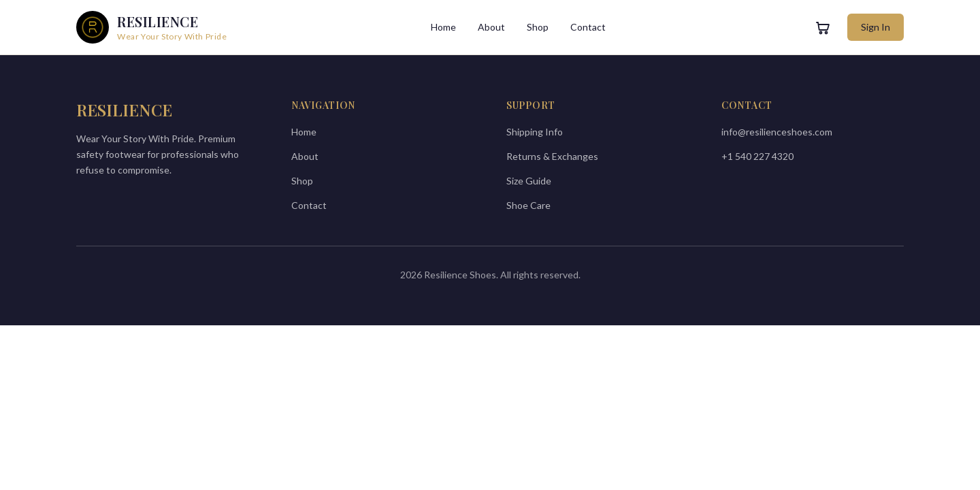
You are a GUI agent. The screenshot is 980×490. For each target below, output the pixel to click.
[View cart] (823, 27)
